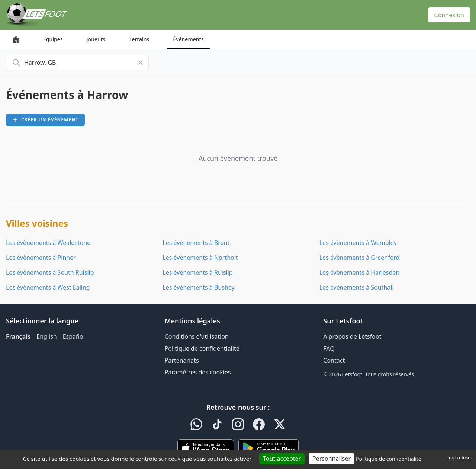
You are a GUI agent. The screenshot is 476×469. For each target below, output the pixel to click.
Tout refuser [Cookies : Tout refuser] (460, 458)
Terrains (139, 39)
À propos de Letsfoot (352, 336)
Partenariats (182, 360)
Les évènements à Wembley (358, 243)
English (46, 336)
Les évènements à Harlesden (360, 272)
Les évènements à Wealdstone (48, 243)
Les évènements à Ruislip (197, 272)
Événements (188, 39)
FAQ (329, 348)
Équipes (53, 39)
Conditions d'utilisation (197, 336)
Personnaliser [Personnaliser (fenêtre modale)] (332, 459)
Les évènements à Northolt (200, 258)
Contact (334, 360)
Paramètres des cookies (198, 372)
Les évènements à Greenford (360, 258)
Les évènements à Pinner (41, 258)
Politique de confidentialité (202, 348)
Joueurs (96, 39)
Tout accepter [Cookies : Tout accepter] (282, 459)
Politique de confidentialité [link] (389, 459)
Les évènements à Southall (357, 287)
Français (18, 336)
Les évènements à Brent (196, 243)
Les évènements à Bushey (198, 287)
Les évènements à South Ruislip (50, 272)
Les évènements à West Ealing (48, 287)
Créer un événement (45, 120)
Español (74, 336)
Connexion (449, 15)
